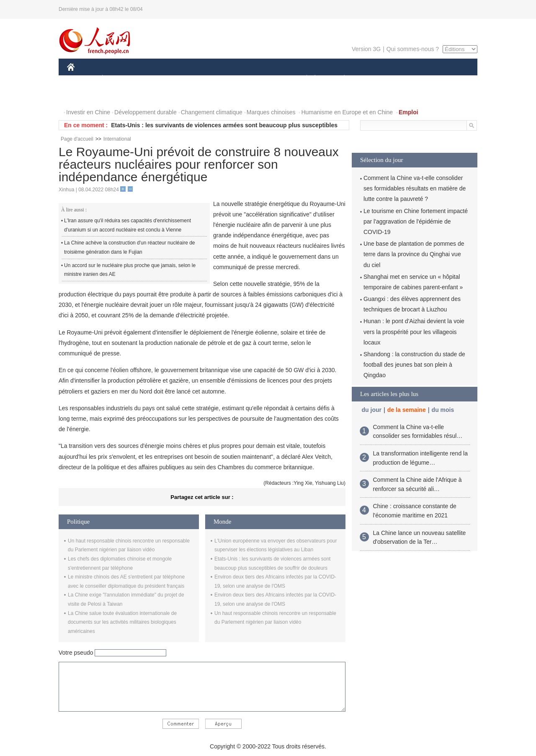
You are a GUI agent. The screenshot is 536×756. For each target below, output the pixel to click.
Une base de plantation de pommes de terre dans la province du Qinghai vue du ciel (414, 254)
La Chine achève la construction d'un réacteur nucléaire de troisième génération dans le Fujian (130, 247)
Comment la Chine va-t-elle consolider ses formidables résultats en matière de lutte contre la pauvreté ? (415, 188)
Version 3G (366, 49)
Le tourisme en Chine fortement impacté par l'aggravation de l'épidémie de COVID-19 (416, 221)
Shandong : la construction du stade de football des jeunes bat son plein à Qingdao (414, 365)
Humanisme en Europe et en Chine (347, 112)
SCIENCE (228, 79)
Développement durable (146, 112)
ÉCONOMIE (118, 79)
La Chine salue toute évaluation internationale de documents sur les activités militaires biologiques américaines (122, 622)
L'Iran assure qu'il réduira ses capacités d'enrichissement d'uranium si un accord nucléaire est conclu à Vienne (128, 225)
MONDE (156, 79)
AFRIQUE (191, 79)
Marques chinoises (271, 112)
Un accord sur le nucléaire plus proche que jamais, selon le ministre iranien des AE (130, 270)
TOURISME (409, 79)
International (117, 139)
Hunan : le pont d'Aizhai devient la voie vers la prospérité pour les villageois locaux (414, 332)
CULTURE (265, 79)
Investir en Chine (88, 112)
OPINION (448, 79)
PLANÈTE (340, 79)
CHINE (81, 79)
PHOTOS (84, 96)
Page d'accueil (77, 139)
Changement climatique (212, 112)
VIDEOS (118, 96)
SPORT (373, 79)
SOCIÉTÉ (303, 79)
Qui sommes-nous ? (413, 49)
